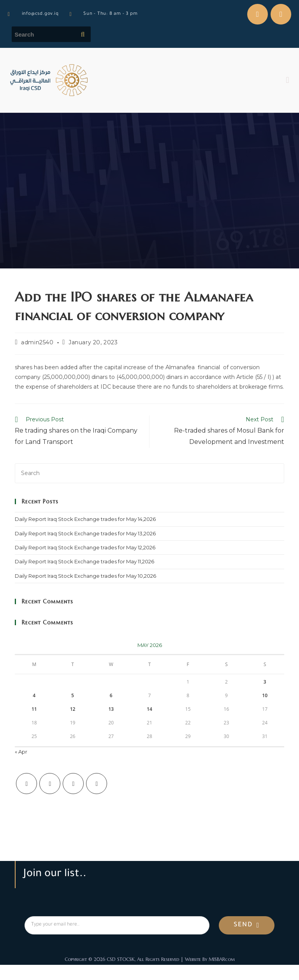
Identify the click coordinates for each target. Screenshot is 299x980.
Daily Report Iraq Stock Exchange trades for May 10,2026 (85, 576)
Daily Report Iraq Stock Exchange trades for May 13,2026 (85, 533)
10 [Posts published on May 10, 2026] (265, 695)
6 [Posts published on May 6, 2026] (111, 695)
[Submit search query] (83, 34)
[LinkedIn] (97, 784)
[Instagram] (73, 784)
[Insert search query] (149, 473)
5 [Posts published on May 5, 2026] (73, 695)
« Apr (21, 752)
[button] (288, 80)
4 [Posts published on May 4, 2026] (34, 695)
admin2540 (37, 342)
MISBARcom (222, 959)
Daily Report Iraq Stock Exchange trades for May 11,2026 (84, 561)
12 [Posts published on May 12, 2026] (73, 709)
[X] (26, 784)
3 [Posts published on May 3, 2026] (265, 682)
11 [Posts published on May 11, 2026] (34, 709)
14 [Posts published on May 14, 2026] (149, 709)
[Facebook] (50, 784)
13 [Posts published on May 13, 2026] (111, 709)
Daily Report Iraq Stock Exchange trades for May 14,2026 (85, 519)
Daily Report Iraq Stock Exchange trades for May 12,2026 (85, 547)
